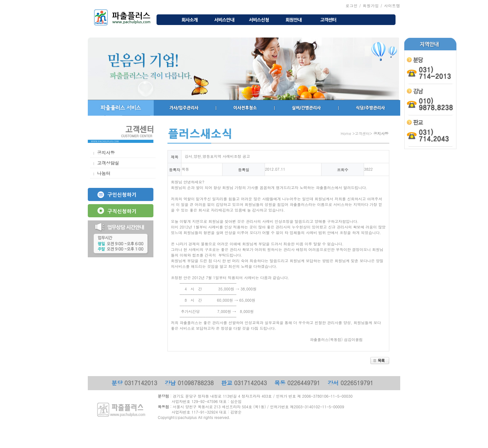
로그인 (352, 5)
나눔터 (104, 173)
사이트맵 (392, 5)
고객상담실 (108, 163)
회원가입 (371, 5)
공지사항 (106, 153)
